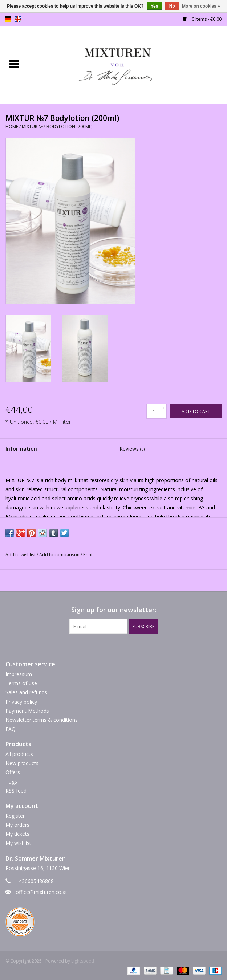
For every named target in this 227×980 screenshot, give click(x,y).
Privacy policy (21, 702)
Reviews (132, 449)
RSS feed (16, 791)
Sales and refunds (26, 692)
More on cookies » (201, 6)
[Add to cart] (196, 411)
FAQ (11, 729)
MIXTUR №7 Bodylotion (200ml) (57, 127)
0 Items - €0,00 (202, 19)
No (172, 6)
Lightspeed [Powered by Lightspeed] (83, 961)
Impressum (19, 674)
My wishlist (18, 843)
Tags (11, 782)
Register (15, 816)
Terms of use (21, 683)
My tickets (17, 834)
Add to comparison (60, 555)
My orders (17, 825)
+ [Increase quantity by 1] (164, 408)
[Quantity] (154, 411)
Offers (13, 772)
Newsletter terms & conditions (42, 720)
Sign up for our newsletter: (114, 610)
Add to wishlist (21, 555)
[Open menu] (14, 64)
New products (22, 763)
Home (12, 127)
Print (88, 555)
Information (21, 449)
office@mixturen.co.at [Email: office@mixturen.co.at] (41, 892)
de (8, 19)
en (18, 19)
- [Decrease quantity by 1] (164, 414)
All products (19, 754)
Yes (155, 6)
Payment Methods (27, 711)
